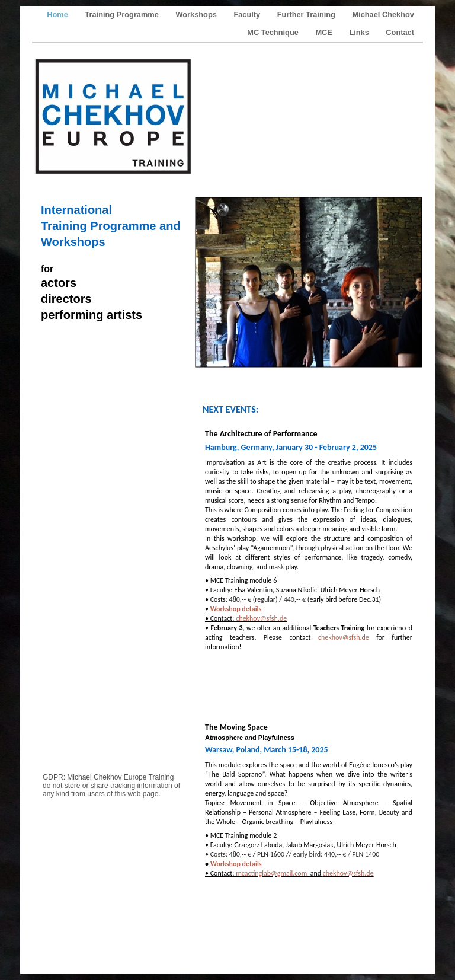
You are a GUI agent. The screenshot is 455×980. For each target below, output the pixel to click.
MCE (325, 32)
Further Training (307, 15)
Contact (400, 32)
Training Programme (123, 15)
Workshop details (235, 609)
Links (360, 32)
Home (58, 15)
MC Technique (274, 32)
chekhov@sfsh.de (261, 618)
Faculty (248, 15)
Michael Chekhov (383, 15)
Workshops (197, 15)
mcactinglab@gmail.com (271, 873)
